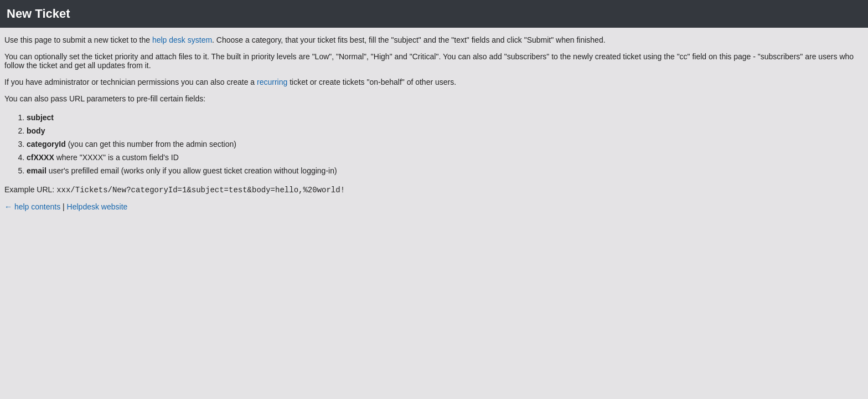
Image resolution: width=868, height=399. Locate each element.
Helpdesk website (97, 208)
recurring (272, 82)
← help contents (32, 208)
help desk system (182, 40)
